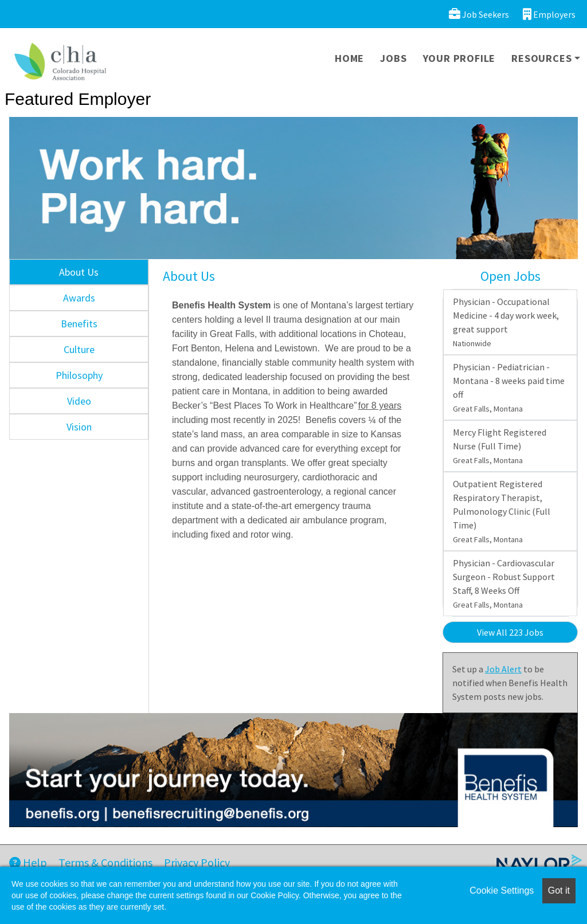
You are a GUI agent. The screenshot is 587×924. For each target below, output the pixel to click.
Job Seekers (479, 14)
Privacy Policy (197, 862)
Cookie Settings (502, 890)
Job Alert (503, 669)
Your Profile (459, 58)
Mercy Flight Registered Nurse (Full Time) (500, 446)
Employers (549, 14)
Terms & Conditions (105, 862)
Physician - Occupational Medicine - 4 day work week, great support (506, 322)
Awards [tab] (79, 298)
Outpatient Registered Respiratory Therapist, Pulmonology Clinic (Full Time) (502, 511)
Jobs (393, 58)
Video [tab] (79, 401)
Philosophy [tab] (79, 375)
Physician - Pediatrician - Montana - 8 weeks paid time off (509, 387)
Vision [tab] (79, 427)
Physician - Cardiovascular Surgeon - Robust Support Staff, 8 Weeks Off (504, 584)
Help (28, 862)
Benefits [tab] (79, 324)
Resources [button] (541, 58)
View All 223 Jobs (510, 632)
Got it (559, 890)
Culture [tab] (79, 349)
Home (349, 58)
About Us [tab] (79, 272)
